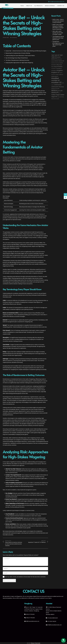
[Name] (25, 569)
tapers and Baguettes (17, 596)
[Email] (25, 573)
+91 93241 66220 (52, 621)
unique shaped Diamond (35, 596)
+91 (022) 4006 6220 (52, 618)
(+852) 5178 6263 (30, 614)
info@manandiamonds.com (54, 625)
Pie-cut (25, 596)
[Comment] (25, 561)
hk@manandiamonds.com (33, 621)
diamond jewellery (7, 598)
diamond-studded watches (54, 596)
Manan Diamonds (36, 643)
